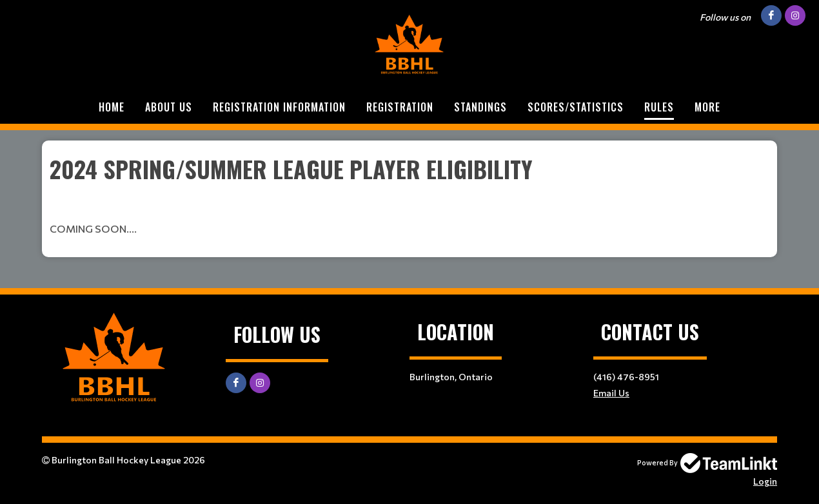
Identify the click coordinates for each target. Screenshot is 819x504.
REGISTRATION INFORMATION (279, 107)
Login (765, 481)
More (707, 107)
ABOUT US (169, 107)
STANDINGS (480, 107)
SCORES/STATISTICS (576, 107)
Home (112, 107)
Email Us (611, 393)
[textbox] (410, 194)
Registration (400, 107)
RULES (659, 107)
